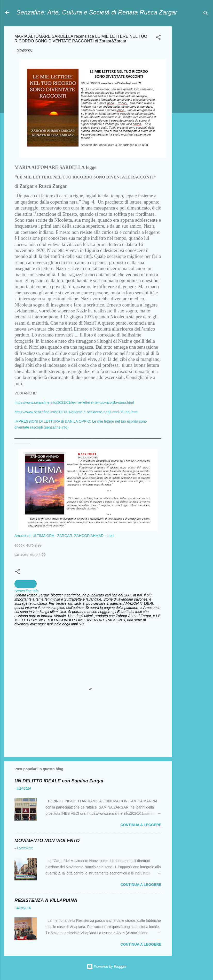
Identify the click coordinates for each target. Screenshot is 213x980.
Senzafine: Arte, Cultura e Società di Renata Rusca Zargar (97, 12)
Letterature (26, 584)
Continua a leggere (141, 825)
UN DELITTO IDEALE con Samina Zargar (59, 781)
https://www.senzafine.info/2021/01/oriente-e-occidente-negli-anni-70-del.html (76, 412)
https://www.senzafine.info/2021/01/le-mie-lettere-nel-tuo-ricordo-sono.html (74, 402)
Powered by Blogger (107, 967)
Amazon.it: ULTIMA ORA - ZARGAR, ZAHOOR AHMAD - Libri (64, 536)
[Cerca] (206, 14)
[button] (158, 38)
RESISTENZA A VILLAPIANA (46, 900)
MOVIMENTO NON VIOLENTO (47, 841)
